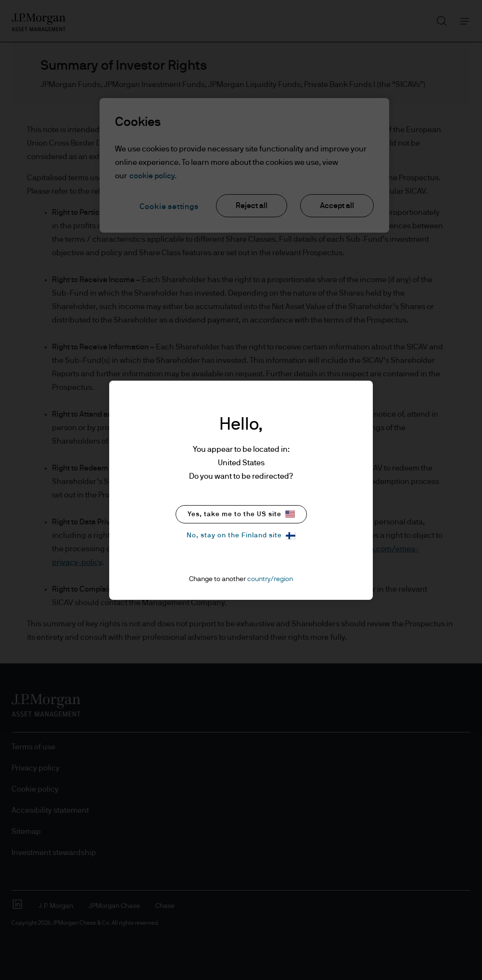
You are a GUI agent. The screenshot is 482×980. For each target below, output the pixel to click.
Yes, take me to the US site (241, 514)
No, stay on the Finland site (241, 536)
